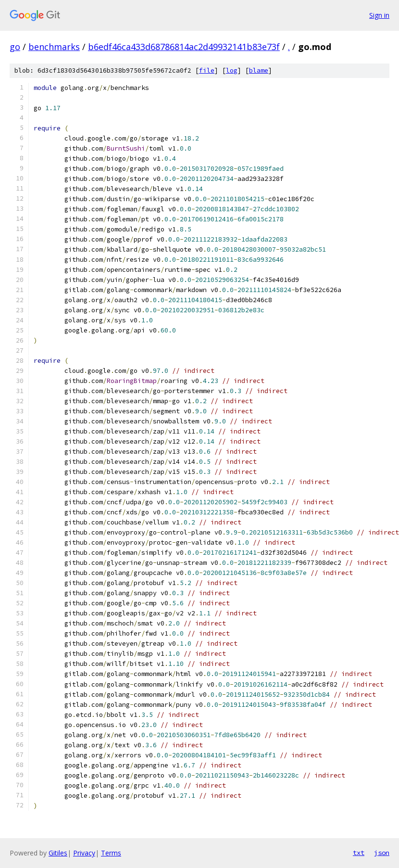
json (382, 853)
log (232, 70)
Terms (111, 853)
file (207, 70)
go (15, 47)
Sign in (379, 15)
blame (259, 70)
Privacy (84, 853)
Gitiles (58, 853)
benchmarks (54, 47)
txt (359, 853)
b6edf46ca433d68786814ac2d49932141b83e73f (184, 47)
